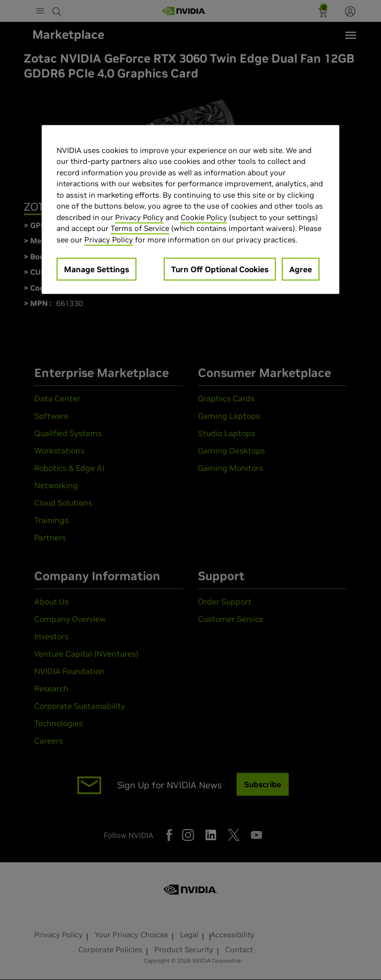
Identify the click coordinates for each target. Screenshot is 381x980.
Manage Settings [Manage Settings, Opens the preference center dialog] (96, 269)
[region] (190, 210)
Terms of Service (140, 228)
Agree (301, 269)
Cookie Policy (204, 217)
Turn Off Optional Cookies (220, 269)
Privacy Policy (139, 217)
